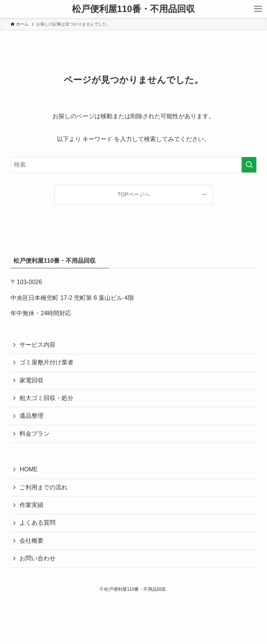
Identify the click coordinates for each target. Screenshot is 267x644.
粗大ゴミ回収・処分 (46, 398)
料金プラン (34, 434)
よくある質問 (37, 523)
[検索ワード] (133, 165)
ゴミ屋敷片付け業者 (46, 362)
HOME (28, 469)
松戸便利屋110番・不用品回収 (133, 9)
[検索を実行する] (249, 165)
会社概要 (31, 541)
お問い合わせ (37, 558)
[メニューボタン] (258, 9)
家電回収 (31, 380)
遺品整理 (31, 416)
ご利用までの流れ (43, 487)
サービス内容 (37, 345)
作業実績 (31, 505)
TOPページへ (133, 194)
